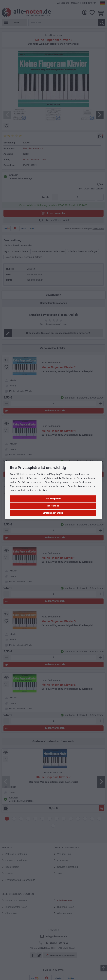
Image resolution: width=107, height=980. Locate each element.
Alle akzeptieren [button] (53, 499)
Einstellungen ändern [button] (53, 513)
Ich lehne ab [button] (53, 506)
